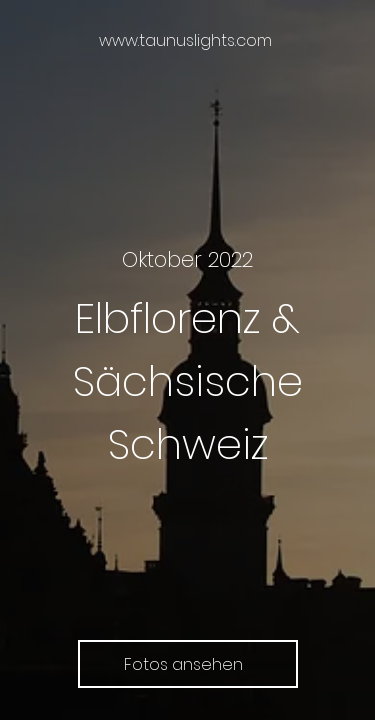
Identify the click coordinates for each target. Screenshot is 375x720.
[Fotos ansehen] (188, 664)
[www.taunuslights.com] (187, 40)
